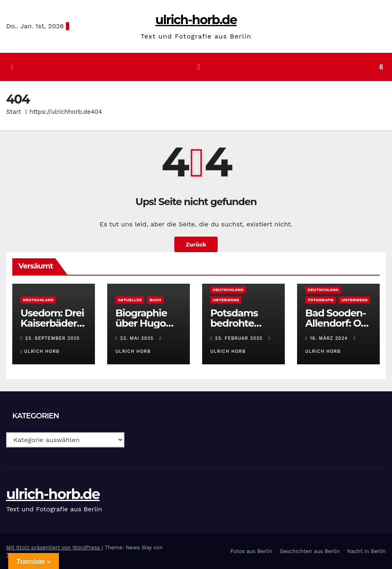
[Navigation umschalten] (199, 67)
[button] (381, 67)
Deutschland (38, 300)
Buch (155, 300)
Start (14, 112)
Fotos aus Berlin (251, 551)
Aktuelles (130, 300)
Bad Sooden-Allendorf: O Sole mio (336, 323)
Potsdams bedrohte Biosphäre (234, 323)
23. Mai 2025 (138, 338)
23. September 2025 (53, 338)
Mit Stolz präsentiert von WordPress (54, 548)
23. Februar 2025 (240, 338)
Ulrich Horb (40, 351)
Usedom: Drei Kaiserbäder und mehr (52, 323)
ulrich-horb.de (196, 20)
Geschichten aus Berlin (310, 551)
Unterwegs (226, 300)
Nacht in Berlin (366, 551)
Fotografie (321, 300)
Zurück (196, 244)
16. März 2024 (330, 338)
